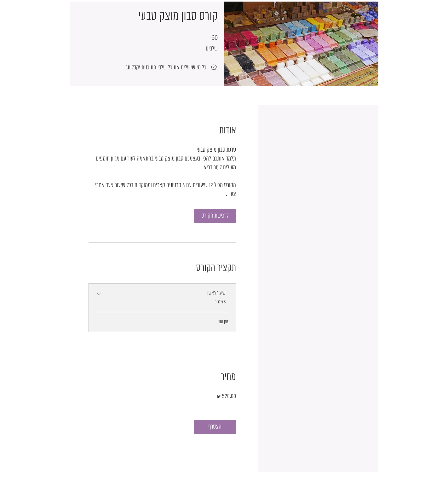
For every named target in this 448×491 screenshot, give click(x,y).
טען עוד (224, 322)
